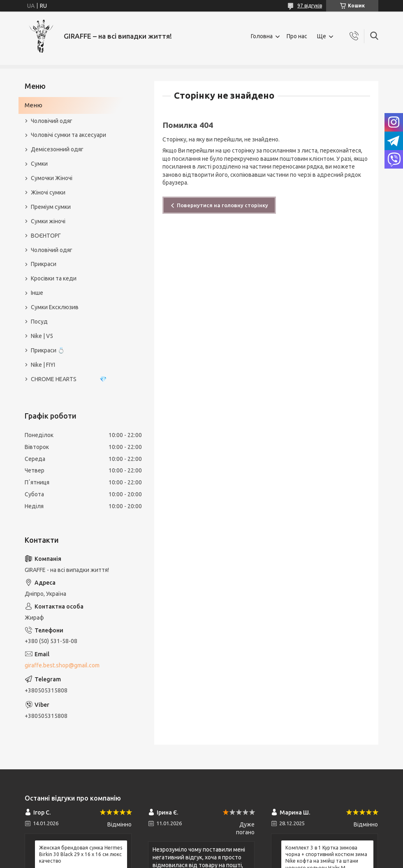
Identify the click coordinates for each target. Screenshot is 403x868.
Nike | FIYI (43, 365)
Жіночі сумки (48, 192)
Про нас (297, 36)
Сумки (39, 164)
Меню (34, 105)
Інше (37, 293)
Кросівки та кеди (54, 278)
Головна (262, 36)
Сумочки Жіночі (52, 178)
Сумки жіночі (48, 221)
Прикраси (44, 264)
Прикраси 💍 (48, 350)
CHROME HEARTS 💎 (69, 379)
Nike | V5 (42, 336)
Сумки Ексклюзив (55, 307)
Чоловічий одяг (52, 121)
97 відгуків (310, 6)
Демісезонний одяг (57, 149)
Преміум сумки (51, 207)
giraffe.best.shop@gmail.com (62, 665)
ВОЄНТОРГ (46, 236)
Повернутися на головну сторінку (222, 205)
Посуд (39, 322)
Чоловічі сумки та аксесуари (68, 135)
